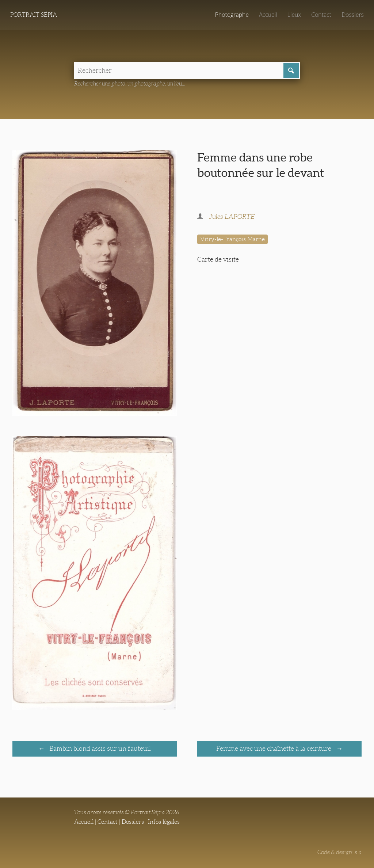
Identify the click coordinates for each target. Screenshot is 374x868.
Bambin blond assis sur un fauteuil (99, 749)
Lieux (294, 15)
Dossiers (353, 15)
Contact (321, 15)
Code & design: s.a (339, 852)
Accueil (268, 15)
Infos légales (164, 822)
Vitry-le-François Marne (232, 239)
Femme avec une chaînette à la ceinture (274, 749)
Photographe (232, 15)
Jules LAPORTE (232, 217)
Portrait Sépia (34, 15)
